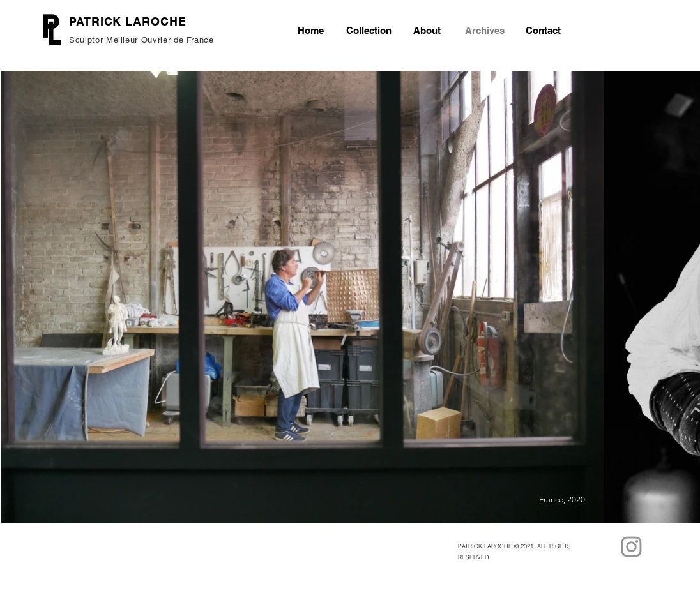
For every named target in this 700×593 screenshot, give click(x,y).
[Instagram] (631, 547)
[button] (369, 30)
